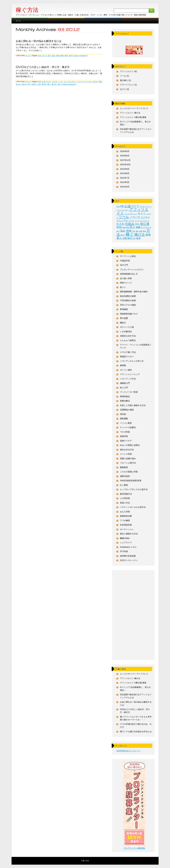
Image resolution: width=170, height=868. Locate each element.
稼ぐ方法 (27, 10)
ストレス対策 (126, 454)
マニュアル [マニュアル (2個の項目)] (122, 221)
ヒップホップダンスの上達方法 (134, 489)
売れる (24, 84)
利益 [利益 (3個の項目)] (119, 227)
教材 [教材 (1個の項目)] (145, 231)
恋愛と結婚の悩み (128, 458)
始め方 (34, 84)
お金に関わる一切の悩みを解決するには (39, 41)
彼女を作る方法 (127, 450)
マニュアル (88, 82)
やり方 (55, 82)
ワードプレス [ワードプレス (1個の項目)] (144, 221)
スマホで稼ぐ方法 (128, 352)
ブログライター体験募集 (134, 848)
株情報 (123, 365)
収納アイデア (126, 441)
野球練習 (124, 309)
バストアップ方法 (128, 379)
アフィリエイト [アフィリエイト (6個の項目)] (132, 211)
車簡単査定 (125, 396)
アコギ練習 (125, 520)
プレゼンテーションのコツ (132, 270)
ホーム (18, 21)
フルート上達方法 (128, 463)
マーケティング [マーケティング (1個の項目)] (134, 221)
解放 (62, 56)
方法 (39, 84)
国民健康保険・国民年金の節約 (134, 292)
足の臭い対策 (126, 278)
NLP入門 (124, 265)
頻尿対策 (124, 436)
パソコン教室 (126, 423)
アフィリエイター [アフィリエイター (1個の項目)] (123, 210)
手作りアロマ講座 (128, 305)
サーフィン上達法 (128, 256)
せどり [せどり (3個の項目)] (135, 206)
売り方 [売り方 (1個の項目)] (143, 227)
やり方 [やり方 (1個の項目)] (142, 207)
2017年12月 (125, 160)
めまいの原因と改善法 (130, 445)
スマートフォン (127, 85)
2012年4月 (125, 187)
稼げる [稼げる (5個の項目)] (140, 234)
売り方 (18, 84)
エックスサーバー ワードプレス (134, 108)
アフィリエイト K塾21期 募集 (133, 117)
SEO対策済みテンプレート (128, 751)
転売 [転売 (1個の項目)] (134, 238)
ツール (60, 82)
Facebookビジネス (128, 547)
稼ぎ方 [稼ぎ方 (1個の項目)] (123, 235)
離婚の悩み (125, 538)
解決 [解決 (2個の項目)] (130, 238)
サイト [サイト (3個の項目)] (142, 213)
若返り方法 (125, 503)
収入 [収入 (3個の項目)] (132, 227)
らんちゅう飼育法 (128, 340)
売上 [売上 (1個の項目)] (147, 227)
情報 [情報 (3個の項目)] (129, 231)
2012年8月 (125, 173)
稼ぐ (49, 84)
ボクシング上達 (127, 327)
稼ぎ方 (44, 84)
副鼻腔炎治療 (126, 516)
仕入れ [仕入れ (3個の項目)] (120, 224)
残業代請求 (125, 476)
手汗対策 (124, 551)
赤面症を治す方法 (128, 336)
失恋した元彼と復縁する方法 (133, 405)
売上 (29, 84)
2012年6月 (125, 182)
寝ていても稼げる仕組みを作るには (136, 731)
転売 (70, 56)
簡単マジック (126, 283)
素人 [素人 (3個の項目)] (119, 238)
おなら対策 (125, 512)
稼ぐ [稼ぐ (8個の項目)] (130, 234)
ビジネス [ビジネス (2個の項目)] (145, 217)
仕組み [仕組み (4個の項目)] (130, 224)
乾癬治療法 (125, 401)
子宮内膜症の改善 (128, 300)
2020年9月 (125, 151)
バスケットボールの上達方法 (133, 507)
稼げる (54, 84)
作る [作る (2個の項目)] (137, 224)
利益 (100, 82)
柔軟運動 (124, 419)
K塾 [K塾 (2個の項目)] (122, 206)
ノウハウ (79, 82)
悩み (54, 56)
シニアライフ (126, 543)
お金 (39, 56)
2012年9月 (125, 169)
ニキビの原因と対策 (129, 472)
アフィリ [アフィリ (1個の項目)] (148, 207)
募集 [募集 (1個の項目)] (128, 227)
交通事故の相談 (127, 410)
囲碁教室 (124, 467)
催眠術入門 (125, 383)
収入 (49, 56)
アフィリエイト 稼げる (130, 113)
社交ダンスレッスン (129, 560)
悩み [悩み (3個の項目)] (123, 231)
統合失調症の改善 (128, 296)
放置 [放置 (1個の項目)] (141, 231)
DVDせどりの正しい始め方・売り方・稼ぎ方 (43, 67)
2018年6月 (125, 156)
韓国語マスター (127, 357)
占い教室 (124, 485)
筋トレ (123, 287)
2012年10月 (125, 164)
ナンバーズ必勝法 (128, 427)
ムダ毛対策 (125, 498)
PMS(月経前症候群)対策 (131, 481)
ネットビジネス (70, 82)
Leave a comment (80, 56)
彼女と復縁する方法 (129, 534)
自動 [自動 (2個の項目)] (125, 238)
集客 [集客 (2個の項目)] (138, 238)
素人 (59, 84)
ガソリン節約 (126, 370)
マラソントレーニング (130, 374)
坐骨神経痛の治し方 (129, 274)
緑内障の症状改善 (128, 556)
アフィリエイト (127, 71)
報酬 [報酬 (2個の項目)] (138, 227)
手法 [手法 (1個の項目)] (134, 231)
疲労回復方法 (126, 494)
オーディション (127, 529)
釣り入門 (124, 388)
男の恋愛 (124, 318)
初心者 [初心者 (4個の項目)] (145, 224)
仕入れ (95, 82)
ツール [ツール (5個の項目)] (124, 217)
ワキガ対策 (125, 432)
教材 (58, 56)
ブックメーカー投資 (129, 392)
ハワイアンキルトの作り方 (132, 361)
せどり (28, 56)
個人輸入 (124, 80)
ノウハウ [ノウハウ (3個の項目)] (135, 217)
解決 (66, 56)
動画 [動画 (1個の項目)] (124, 227)
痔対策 (123, 414)
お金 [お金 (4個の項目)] (128, 206)
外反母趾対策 (126, 525)
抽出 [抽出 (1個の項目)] (137, 231)
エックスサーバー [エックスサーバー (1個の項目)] (131, 214)
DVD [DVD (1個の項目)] (118, 207)
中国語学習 (125, 261)
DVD (39, 82)
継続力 (123, 323)
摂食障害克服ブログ (129, 314)
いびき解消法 (126, 332)
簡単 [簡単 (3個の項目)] (148, 235)
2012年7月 (125, 178)
